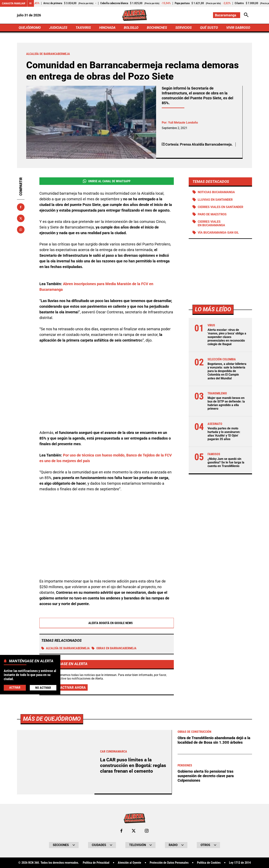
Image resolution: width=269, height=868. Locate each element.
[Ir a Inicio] (134, 15)
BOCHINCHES (157, 28)
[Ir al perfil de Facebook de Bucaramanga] (121, 831)
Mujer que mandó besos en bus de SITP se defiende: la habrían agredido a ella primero (226, 403)
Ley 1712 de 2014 (240, 863)
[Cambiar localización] (227, 15)
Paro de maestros (212, 214)
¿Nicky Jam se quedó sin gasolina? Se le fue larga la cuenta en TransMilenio (226, 462)
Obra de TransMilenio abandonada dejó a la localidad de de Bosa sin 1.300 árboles (214, 740)
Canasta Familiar (14, 3)
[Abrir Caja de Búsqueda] (246, 15)
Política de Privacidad (96, 863)
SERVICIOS (184, 28)
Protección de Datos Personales (169, 863)
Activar (15, 688)
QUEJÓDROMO (30, 28)
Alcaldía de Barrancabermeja (66, 648)
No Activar (43, 688)
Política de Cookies (209, 863)
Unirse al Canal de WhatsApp (107, 181)
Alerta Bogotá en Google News (107, 623)
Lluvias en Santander (215, 200)
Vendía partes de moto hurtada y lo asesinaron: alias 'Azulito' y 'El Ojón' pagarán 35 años (224, 434)
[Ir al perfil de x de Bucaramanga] (134, 831)
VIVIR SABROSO (238, 28)
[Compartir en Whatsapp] (21, 230)
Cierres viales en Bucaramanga (211, 223)
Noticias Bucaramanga (216, 192)
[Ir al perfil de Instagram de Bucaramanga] (147, 831)
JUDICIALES (58, 28)
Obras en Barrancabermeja (114, 648)
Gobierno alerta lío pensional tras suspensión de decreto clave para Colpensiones (206, 776)
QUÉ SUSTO (209, 28)
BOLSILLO (131, 28)
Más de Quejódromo (52, 719)
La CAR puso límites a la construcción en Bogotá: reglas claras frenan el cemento (133, 765)
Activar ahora (73, 687)
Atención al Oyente (130, 863)
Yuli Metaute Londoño (183, 123)
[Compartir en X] (21, 218)
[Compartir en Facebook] (21, 207)
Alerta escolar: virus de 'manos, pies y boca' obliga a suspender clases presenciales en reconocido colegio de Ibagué (227, 337)
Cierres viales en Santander (220, 207)
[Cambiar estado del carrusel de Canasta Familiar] (31, 3)
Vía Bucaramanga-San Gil (218, 233)
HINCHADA (107, 28)
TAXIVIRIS (83, 28)
